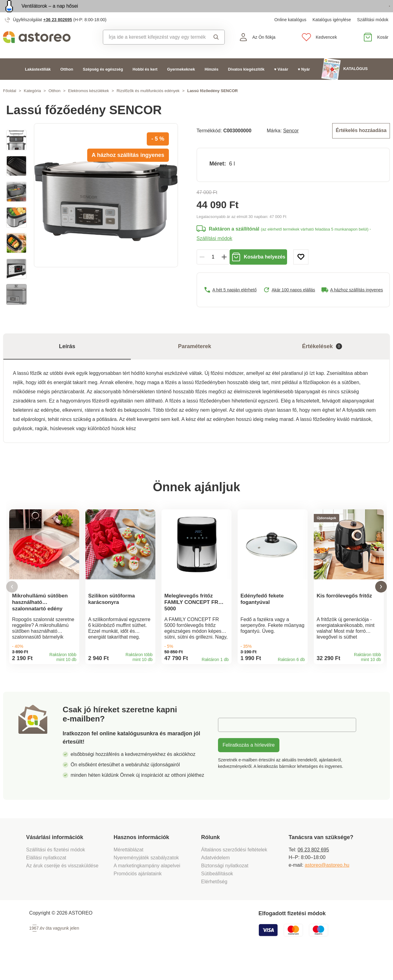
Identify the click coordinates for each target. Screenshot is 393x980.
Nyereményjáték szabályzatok (146, 880)
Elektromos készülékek (89, 105)
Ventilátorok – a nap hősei (50, 13)
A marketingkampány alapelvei (147, 888)
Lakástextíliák (38, 83)
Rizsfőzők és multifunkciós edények (148, 105)
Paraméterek (195, 360)
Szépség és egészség (103, 83)
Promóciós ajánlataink (138, 896)
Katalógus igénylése (332, 34)
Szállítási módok (373, 34)
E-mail (230, 747)
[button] (12, 605)
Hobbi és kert (145, 83)
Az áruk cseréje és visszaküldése (62, 888)
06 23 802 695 (313, 872)
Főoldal (10, 105)
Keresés (216, 51)
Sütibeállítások (217, 896)
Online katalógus (290, 34)
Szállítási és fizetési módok (56, 872)
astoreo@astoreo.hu (327, 887)
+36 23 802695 (58, 34)
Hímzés (212, 83)
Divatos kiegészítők (246, 83)
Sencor (291, 144)
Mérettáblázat (128, 872)
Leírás (67, 360)
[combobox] (155, 51)
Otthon (67, 83)
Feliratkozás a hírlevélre (249, 767)
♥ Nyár (304, 83)
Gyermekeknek (181, 83)
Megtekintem (355, 13)
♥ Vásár (281, 83)
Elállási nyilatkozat (46, 880)
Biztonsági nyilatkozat (225, 888)
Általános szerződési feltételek (234, 872)
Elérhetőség (214, 904)
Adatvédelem (215, 880)
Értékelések (322, 361)
